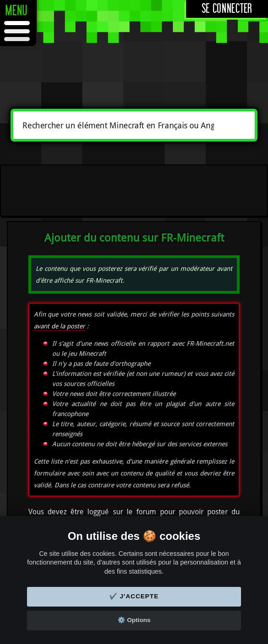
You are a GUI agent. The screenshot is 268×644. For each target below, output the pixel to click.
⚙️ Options (134, 620)
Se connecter (227, 9)
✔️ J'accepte (134, 596)
